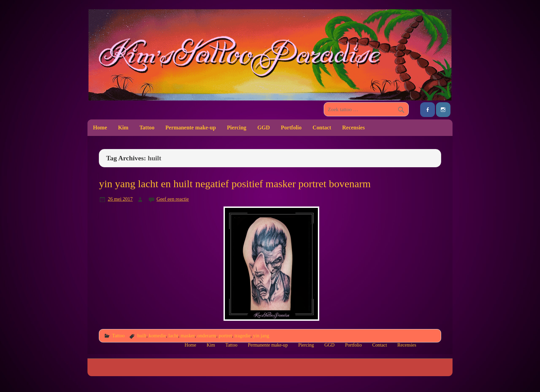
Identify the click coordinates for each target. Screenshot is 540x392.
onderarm (207, 336)
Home (100, 128)
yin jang (261, 336)
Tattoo (147, 128)
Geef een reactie (173, 199)
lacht (173, 336)
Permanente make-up (191, 128)
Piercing (237, 128)
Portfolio (291, 128)
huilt (142, 336)
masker (188, 336)
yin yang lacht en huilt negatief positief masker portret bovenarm (235, 184)
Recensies (354, 128)
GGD (263, 128)
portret (225, 336)
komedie (157, 336)
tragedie (243, 336)
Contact (322, 128)
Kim (123, 128)
